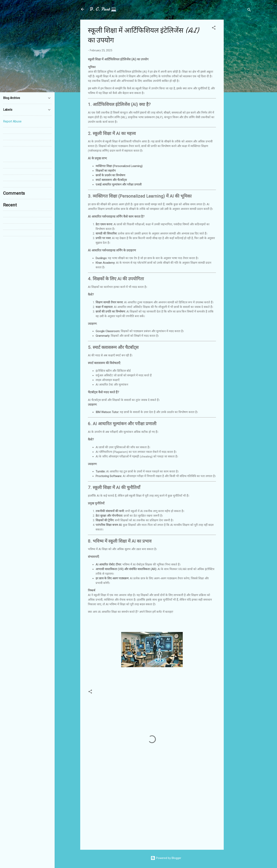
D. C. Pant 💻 (103, 9)
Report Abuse (12, 121)
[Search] (249, 10)
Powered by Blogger (166, 858)
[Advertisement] (239, 77)
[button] (214, 28)
